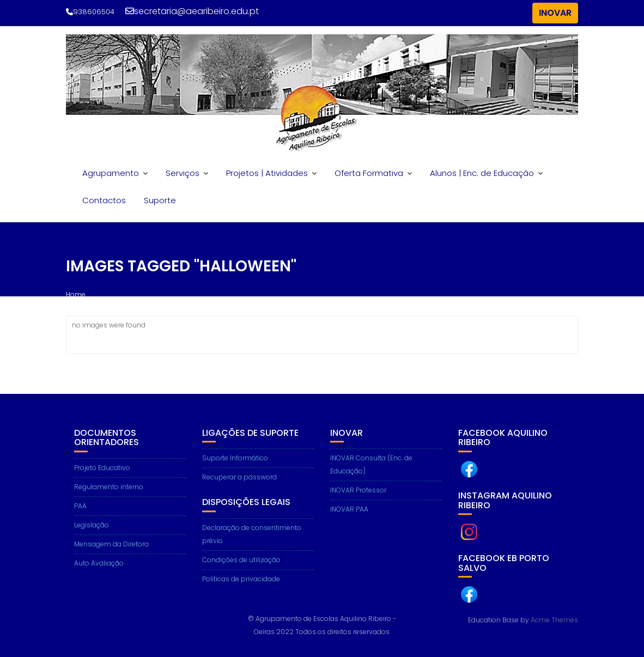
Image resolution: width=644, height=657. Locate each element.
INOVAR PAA (349, 515)
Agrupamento (111, 173)
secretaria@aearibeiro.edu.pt (192, 11)
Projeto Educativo (102, 474)
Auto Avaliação (99, 569)
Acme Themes (554, 620)
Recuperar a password (239, 483)
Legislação (92, 531)
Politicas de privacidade (241, 585)
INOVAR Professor (358, 496)
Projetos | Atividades (267, 173)
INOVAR (555, 13)
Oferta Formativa (369, 173)
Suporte (160, 200)
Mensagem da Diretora (111, 550)
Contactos (104, 200)
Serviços (183, 173)
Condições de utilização (241, 566)
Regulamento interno (109, 493)
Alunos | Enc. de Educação (482, 173)
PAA (80, 512)
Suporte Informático (235, 464)
